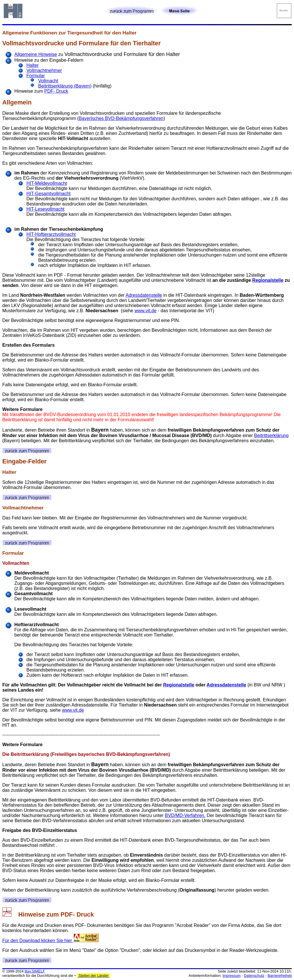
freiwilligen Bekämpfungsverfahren (206, 430)
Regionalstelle (268, 280)
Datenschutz (254, 976)
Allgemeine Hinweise (36, 54)
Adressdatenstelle (144, 295)
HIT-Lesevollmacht (46, 209)
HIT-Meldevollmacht (47, 183)
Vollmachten (16, 563)
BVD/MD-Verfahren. (185, 815)
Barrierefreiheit (280, 976)
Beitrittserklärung (271, 435)
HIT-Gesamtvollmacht (49, 194)
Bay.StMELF (35, 971)
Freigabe (12, 830)
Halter (33, 65)
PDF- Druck (56, 91)
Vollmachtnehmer (44, 70)
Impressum (232, 976)
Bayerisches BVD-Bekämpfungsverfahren (121, 118)
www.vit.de (146, 311)
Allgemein (17, 102)
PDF (67, 915)
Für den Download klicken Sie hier (50, 941)
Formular (36, 76)
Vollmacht (48, 81)
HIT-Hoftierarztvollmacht (51, 234)
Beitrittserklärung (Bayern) (65, 86)
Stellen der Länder (94, 976)
